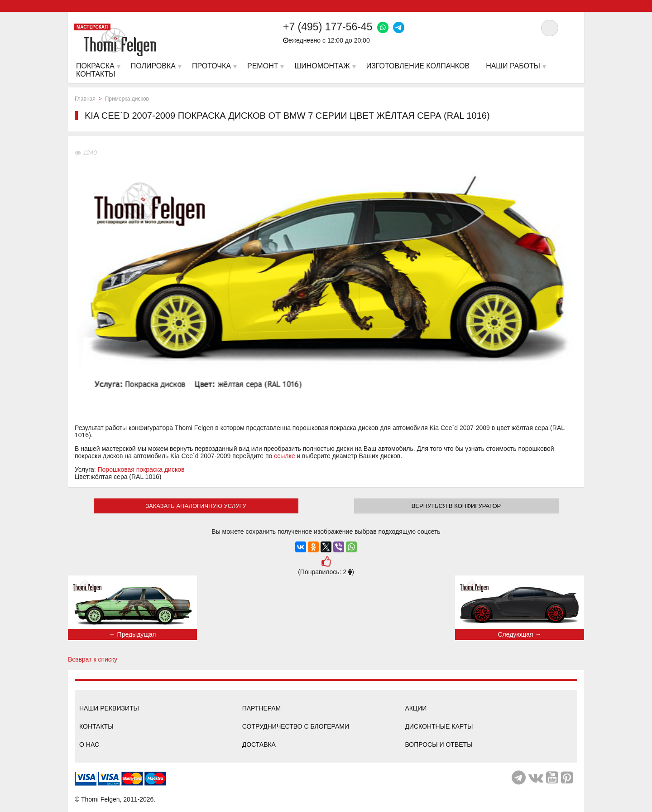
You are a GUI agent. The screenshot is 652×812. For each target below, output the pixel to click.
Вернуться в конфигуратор (456, 506)
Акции (416, 708)
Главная (85, 99)
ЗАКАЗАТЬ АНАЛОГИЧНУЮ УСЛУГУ (196, 506)
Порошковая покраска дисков (141, 469)
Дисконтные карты (439, 726)
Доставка (259, 744)
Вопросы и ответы (439, 744)
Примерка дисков (127, 99)
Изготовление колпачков (418, 66)
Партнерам (262, 708)
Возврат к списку (93, 659)
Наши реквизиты (109, 708)
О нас (89, 744)
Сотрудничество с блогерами (296, 726)
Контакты (96, 726)
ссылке (284, 456)
